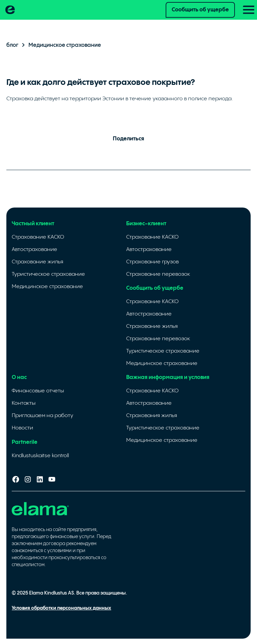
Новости (22, 428)
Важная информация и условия (168, 377)
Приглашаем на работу (42, 416)
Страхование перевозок (158, 274)
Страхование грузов (152, 262)
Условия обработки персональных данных (61, 608)
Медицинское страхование (47, 287)
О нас (19, 377)
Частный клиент (33, 224)
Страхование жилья (37, 262)
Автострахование (34, 249)
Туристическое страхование (48, 274)
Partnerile (25, 442)
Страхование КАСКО (38, 237)
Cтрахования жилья (152, 416)
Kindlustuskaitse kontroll (40, 456)
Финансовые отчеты (38, 391)
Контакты (24, 403)
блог (12, 45)
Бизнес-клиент (146, 224)
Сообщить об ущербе (200, 10)
